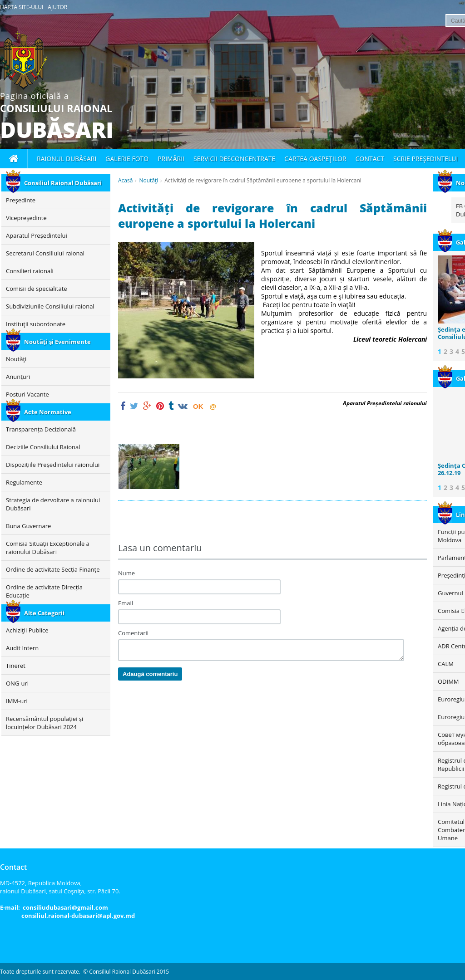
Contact (370, 159)
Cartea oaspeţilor (315, 159)
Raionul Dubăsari (67, 159)
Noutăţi (148, 180)
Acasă (125, 180)
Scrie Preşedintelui (425, 159)
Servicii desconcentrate (234, 159)
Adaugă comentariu (150, 674)
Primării (171, 159)
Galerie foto (127, 159)
